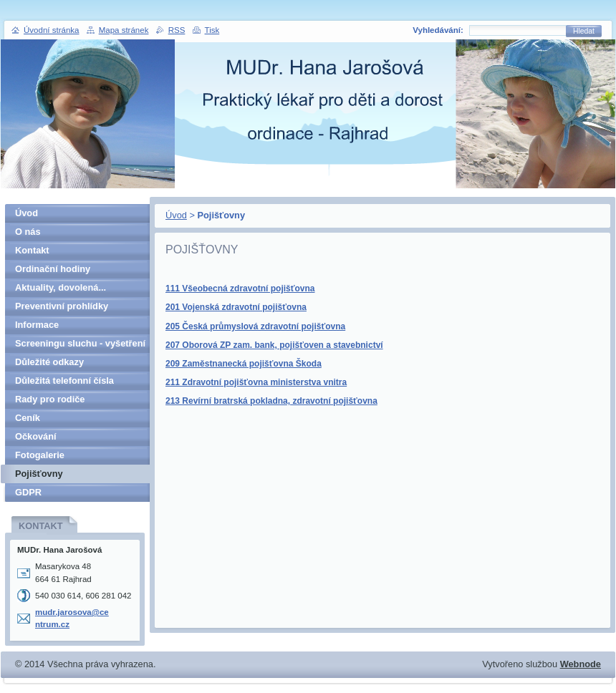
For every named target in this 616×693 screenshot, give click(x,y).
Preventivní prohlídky (62, 306)
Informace (37, 325)
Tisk (212, 30)
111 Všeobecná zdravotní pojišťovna (240, 289)
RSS (177, 30)
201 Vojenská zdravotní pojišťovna (236, 307)
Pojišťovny (39, 474)
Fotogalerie (40, 455)
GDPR (28, 492)
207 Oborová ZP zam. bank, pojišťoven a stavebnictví (274, 345)
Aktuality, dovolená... (61, 287)
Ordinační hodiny (53, 269)
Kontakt (32, 250)
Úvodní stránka (51, 30)
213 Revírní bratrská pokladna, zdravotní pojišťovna (271, 401)
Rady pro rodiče (50, 399)
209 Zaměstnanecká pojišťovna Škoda (244, 364)
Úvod (176, 215)
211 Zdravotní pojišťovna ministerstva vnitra (256, 382)
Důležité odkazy (49, 362)
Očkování (36, 436)
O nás (28, 232)
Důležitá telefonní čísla (64, 381)
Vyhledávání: (438, 30)
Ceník (28, 418)
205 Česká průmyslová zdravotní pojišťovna (255, 326)
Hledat (584, 31)
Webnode (581, 664)
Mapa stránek (124, 30)
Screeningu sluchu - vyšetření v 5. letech (80, 345)
